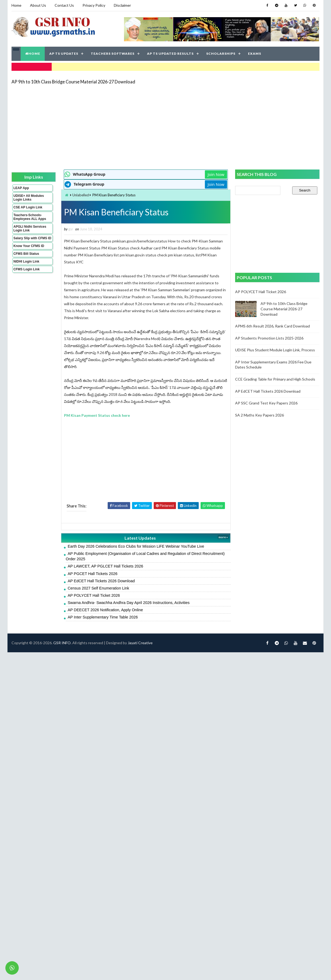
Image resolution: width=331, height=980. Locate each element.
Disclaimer (122, 5)
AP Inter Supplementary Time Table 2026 (103, 617)
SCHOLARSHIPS (221, 54)
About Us (38, 5)
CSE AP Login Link (28, 207)
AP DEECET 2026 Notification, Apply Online (105, 610)
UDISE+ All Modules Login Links (29, 198)
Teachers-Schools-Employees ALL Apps (30, 217)
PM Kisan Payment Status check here (97, 415)
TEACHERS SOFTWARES (113, 54)
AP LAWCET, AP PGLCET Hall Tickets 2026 (106, 566)
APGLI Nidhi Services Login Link (30, 229)
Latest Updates (140, 538)
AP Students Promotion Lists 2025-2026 (269, 338)
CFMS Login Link (27, 269)
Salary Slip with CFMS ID (32, 238)
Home (16, 5)
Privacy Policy (94, 5)
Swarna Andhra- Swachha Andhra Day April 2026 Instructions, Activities (129, 603)
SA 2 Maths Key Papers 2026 (259, 415)
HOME (33, 54)
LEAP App (21, 188)
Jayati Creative (140, 643)
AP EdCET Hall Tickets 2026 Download (101, 581)
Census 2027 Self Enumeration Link (99, 588)
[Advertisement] (130, 127)
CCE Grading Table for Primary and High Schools (275, 379)
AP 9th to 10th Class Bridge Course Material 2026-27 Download (73, 82)
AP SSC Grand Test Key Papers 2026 (266, 403)
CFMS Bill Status (26, 254)
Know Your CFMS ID (29, 246)
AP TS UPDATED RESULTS (170, 54)
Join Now (216, 174)
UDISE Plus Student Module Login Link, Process (275, 350)
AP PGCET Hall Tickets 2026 (93, 574)
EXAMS (255, 54)
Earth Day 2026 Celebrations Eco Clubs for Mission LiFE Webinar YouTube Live (136, 546)
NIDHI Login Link (26, 261)
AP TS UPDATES (64, 54)
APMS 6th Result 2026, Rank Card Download (272, 326)
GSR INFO (62, 643)
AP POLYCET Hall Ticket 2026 (94, 595)
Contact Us (64, 5)
